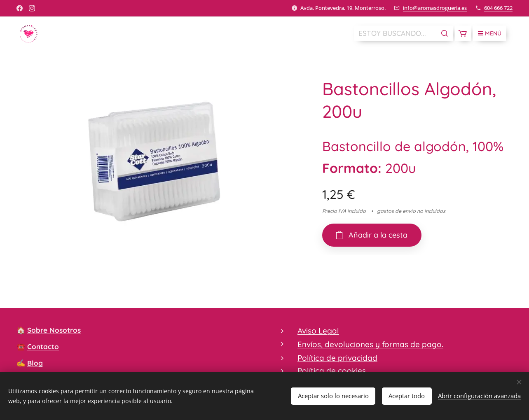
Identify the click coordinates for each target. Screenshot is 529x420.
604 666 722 (498, 8)
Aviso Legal (318, 331)
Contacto (43, 346)
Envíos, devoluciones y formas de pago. (370, 345)
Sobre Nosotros (54, 330)
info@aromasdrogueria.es (435, 8)
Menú (490, 33)
